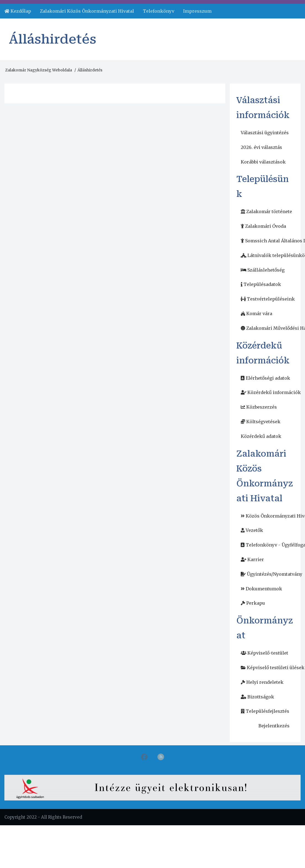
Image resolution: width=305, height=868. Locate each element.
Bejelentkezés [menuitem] (274, 726)
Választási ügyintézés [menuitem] (265, 133)
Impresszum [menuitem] (197, 11)
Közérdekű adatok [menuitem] (261, 436)
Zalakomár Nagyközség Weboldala (39, 70)
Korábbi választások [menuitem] (263, 162)
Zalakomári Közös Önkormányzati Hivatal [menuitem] (87, 11)
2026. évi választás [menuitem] (261, 147)
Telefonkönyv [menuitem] (159, 11)
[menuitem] (18, 11)
